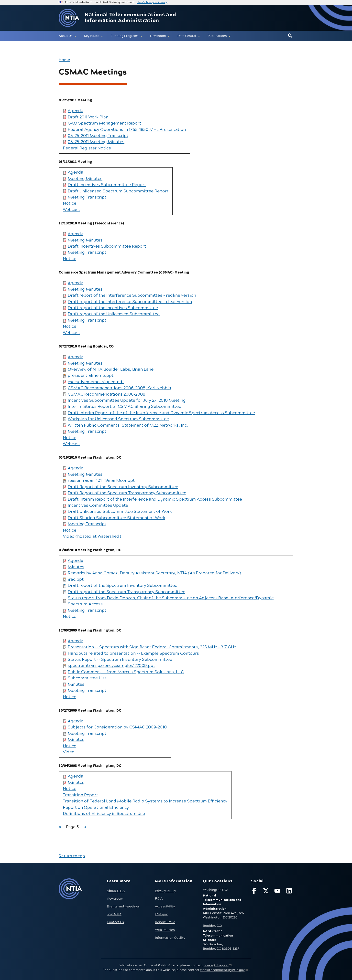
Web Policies (165, 930)
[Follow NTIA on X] (266, 892)
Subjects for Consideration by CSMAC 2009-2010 (117, 727)
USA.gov (161, 914)
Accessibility (165, 906)
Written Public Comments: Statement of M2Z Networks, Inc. (128, 425)
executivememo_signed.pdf (96, 382)
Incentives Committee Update (98, 506)
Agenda (76, 111)
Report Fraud (165, 922)
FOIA (159, 899)
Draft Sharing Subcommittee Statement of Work (116, 518)
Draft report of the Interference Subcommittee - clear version (130, 302)
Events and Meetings (123, 906)
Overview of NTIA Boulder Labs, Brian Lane (111, 369)
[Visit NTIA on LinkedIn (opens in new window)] (290, 892)
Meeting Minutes (85, 179)
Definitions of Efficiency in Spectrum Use (104, 814)
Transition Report (80, 795)
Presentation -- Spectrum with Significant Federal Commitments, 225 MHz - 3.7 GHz (152, 647)
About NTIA (116, 891)
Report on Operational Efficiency (96, 808)
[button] (290, 36)
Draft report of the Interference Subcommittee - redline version (132, 295)
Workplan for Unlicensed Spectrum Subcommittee (118, 419)
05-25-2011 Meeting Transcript (98, 136)
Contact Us (115, 922)
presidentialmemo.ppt (91, 376)
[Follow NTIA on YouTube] (278, 892)
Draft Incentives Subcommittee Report (107, 185)
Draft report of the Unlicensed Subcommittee (114, 314)
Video (69, 752)
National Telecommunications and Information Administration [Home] (130, 18)
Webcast (71, 210)
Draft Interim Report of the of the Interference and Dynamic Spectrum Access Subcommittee (161, 413)
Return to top (72, 856)
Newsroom (115, 899)
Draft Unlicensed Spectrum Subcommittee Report (118, 191)
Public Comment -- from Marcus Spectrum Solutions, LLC (126, 672)
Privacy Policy (165, 891)
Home (64, 60)
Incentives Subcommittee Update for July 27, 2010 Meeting (127, 400)
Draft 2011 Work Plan (88, 117)
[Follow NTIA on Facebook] (255, 892)
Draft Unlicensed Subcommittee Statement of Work (120, 512)
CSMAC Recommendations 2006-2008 (106, 394)
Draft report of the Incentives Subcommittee (113, 308)
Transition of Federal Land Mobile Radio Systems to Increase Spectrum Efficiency (145, 801)
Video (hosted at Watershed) (92, 537)
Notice (70, 203)
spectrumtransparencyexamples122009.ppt (111, 666)
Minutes (76, 567)
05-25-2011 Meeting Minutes (96, 142)
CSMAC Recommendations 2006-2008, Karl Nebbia (119, 388)
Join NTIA (114, 914)
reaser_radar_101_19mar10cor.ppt (101, 481)
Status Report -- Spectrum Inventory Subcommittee (120, 660)
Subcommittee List (87, 678)
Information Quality (170, 938)
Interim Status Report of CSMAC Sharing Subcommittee (124, 407)
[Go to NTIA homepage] (69, 18)
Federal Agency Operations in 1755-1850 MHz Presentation (127, 130)
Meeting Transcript (87, 197)
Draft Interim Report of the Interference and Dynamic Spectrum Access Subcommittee (155, 499)
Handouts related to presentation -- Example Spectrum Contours (133, 653)
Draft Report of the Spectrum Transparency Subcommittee (127, 493)
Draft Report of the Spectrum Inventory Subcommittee (123, 487)
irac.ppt (76, 580)
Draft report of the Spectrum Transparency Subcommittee (126, 592)
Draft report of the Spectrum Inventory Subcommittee (122, 586)
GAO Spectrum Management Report (104, 123)
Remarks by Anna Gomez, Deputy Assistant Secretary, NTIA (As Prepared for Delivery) (154, 573)
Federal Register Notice (87, 148)
